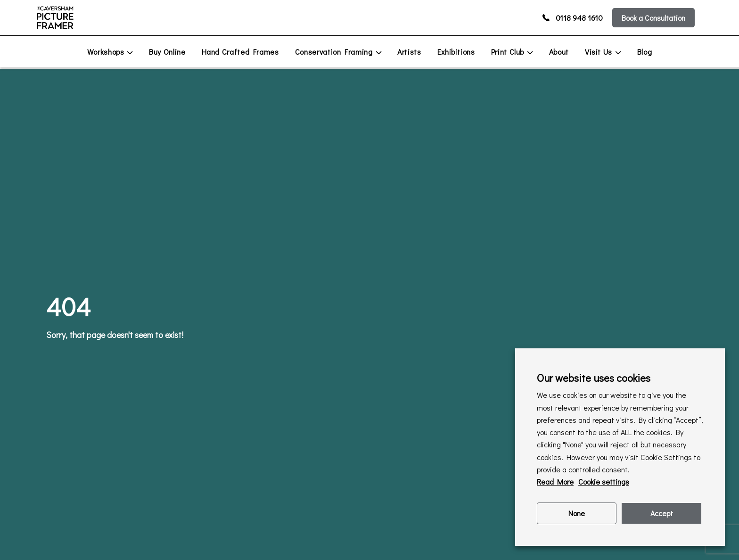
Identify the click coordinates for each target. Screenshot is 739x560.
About (559, 52)
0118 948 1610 (573, 18)
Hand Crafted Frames (240, 52)
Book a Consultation (653, 18)
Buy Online (167, 52)
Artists (409, 52)
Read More (555, 482)
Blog (645, 52)
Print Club (508, 52)
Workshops (106, 52)
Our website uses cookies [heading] (594, 378)
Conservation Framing (334, 52)
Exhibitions (456, 52)
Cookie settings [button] (604, 482)
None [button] (577, 513)
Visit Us (599, 52)
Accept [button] (662, 513)
